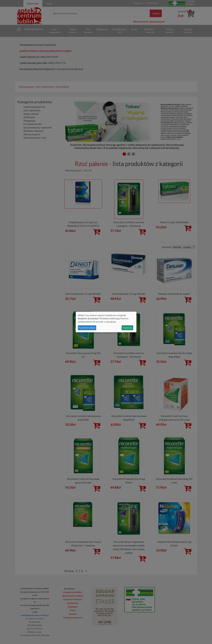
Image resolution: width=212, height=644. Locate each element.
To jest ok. (127, 328)
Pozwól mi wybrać (87, 328)
